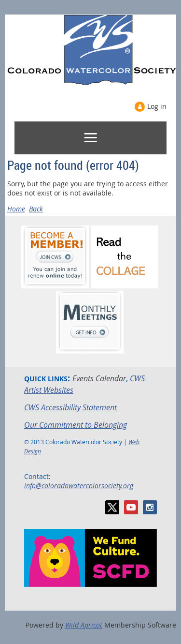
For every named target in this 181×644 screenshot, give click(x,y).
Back (36, 209)
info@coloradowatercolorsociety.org (79, 486)
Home (16, 209)
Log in (157, 106)
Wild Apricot (84, 625)
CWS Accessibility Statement (70, 407)
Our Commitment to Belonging (76, 425)
